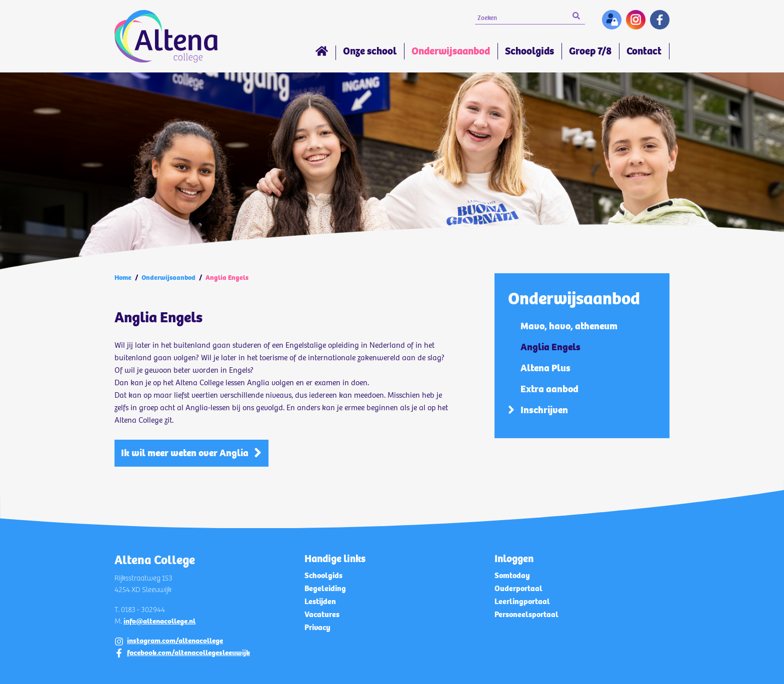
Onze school (370, 51)
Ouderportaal (518, 588)
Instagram (636, 20)
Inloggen (612, 20)
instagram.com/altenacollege (175, 641)
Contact (644, 51)
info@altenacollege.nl (159, 621)
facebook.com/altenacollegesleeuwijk (188, 653)
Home (322, 53)
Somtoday (512, 575)
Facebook (660, 20)
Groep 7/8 (590, 51)
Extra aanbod (549, 389)
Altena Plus (545, 368)
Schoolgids (529, 51)
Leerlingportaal (522, 601)
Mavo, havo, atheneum (569, 326)
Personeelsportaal (526, 614)
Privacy (317, 627)
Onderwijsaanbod (451, 51)
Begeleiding (325, 588)
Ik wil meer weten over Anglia (185, 453)
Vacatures (322, 614)
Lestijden (320, 601)
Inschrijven (544, 410)
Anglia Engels (550, 347)
